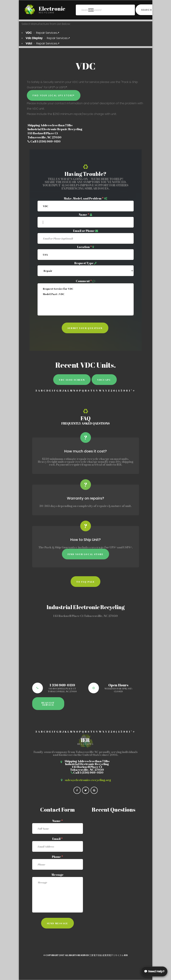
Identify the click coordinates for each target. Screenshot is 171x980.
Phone (57, 857)
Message (58, 875)
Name (84, 215)
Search (147, 10)
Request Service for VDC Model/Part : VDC (86, 299)
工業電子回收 (96, 955)
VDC (29, 33)
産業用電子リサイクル (113, 955)
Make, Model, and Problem (84, 198)
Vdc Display (34, 38)
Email (57, 839)
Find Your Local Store (85, 554)
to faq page (85, 582)
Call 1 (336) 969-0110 (44, 141)
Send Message (57, 923)
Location (85, 247)
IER (126, 955)
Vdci (29, 43)
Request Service (48, 704)
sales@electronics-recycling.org (88, 780)
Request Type (84, 263)
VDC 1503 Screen (72, 380)
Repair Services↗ (48, 33)
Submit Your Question (85, 328)
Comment (84, 281)
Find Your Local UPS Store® (54, 95)
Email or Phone (84, 231)
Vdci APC (104, 380)
